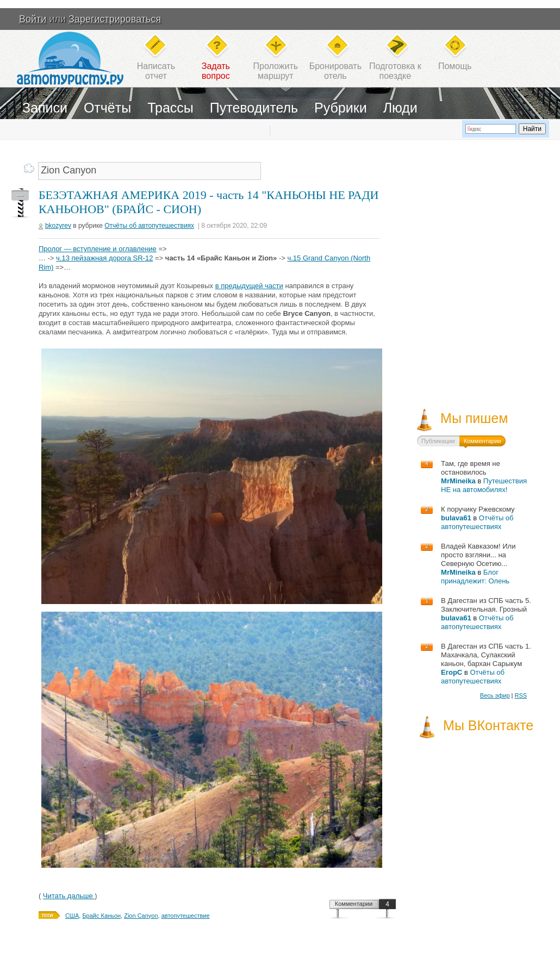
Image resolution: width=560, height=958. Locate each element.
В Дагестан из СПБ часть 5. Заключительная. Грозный (486, 605)
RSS (521, 695)
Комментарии (354, 904)
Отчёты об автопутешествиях (149, 226)
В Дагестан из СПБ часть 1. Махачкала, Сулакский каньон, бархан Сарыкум (486, 655)
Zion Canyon (141, 916)
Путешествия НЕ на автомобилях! (484, 485)
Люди (400, 108)
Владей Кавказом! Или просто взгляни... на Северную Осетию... (478, 555)
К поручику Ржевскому (478, 509)
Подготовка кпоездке (395, 71)
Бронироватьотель (335, 71)
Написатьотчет (156, 71)
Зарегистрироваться (115, 19)
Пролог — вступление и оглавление (98, 249)
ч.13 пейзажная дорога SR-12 (104, 258)
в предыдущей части (249, 286)
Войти (33, 19)
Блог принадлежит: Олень (475, 577)
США (72, 916)
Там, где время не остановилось (471, 468)
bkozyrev (58, 226)
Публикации (438, 441)
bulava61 (456, 518)
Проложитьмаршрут (276, 71)
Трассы (170, 108)
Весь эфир (495, 695)
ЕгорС (452, 672)
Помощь (455, 66)
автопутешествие (186, 916)
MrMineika (458, 481)
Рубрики (341, 108)
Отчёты (107, 108)
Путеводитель (254, 108)
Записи (45, 108)
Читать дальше (69, 896)
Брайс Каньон (101, 916)
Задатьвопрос (216, 71)
